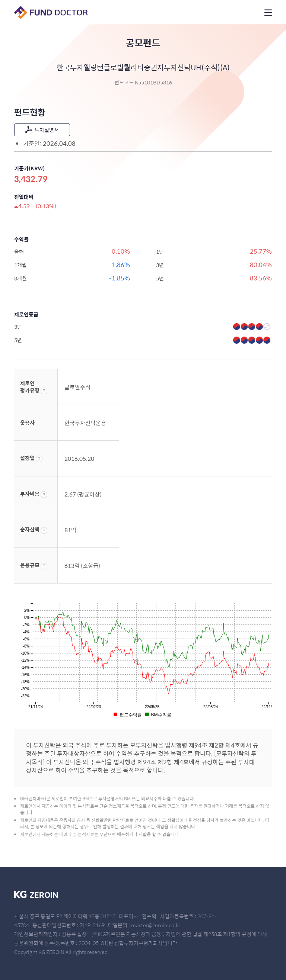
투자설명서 (42, 130)
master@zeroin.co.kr (156, 925)
